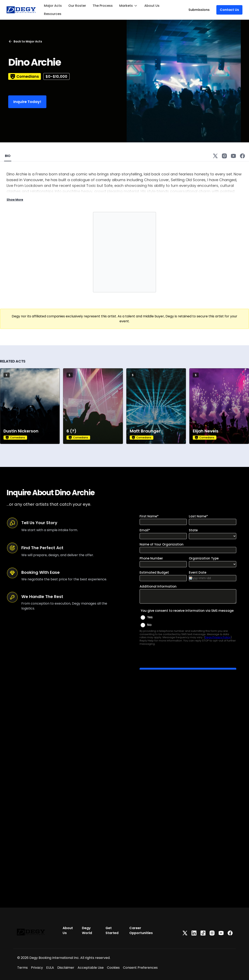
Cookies (113, 968)
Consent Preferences (140, 968)
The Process (103, 6)
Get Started (112, 930)
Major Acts (53, 6)
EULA (50, 968)
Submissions (199, 10)
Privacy (37, 968)
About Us (152, 6)
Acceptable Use (91, 968)
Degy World (87, 930)
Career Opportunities (141, 930)
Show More (15, 200)
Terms (22, 968)
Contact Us (229, 10)
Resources (53, 14)
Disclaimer (66, 968)
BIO (8, 156)
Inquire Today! (27, 102)
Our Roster (77, 6)
